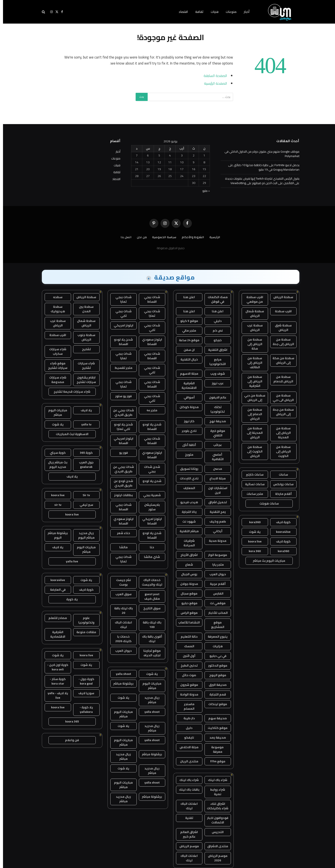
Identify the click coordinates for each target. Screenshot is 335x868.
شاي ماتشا (149, 557)
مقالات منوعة (83, 632)
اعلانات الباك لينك (186, 806)
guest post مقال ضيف (149, 596)
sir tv (55, 505)
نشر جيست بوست (121, 582)
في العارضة (55, 590)
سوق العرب (121, 594)
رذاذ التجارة (186, 512)
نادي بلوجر (186, 431)
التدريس (215, 832)
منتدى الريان (186, 761)
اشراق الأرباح (186, 555)
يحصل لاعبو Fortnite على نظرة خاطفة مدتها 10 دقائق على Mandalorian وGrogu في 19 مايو (261, 167)
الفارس (215, 593)
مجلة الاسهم (186, 374)
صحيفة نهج (215, 421)
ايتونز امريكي (121, 325)
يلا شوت (252, 532)
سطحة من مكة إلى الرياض (280, 360)
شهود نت (186, 521)
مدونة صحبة (215, 541)
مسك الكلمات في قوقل (215, 299)
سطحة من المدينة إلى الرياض (252, 433)
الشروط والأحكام (190, 237)
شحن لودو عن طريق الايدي (120, 483)
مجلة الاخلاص (186, 747)
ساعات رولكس (280, 484)
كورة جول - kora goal (83, 681)
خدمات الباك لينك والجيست (149, 582)
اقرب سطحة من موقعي (252, 299)
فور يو (121, 453)
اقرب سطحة (280, 311)
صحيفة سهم (215, 718)
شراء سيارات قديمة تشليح (69, 392)
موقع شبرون (186, 685)
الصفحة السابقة (212, 76)
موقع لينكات (215, 704)
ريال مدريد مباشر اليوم (83, 535)
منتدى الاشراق (215, 846)
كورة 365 (83, 453)
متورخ (186, 455)
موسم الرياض (186, 846)
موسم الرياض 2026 (215, 858)
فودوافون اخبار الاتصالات (215, 820)
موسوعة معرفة (215, 749)
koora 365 (69, 721)
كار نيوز (186, 421)
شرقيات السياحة (186, 543)
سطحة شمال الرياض (252, 313)
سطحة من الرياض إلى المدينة (280, 433)
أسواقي (186, 397)
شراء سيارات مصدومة (55, 380)
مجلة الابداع (215, 478)
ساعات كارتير (252, 475)
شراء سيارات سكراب (55, 351)
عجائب (215, 445)
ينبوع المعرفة (215, 637)
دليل (186, 728)
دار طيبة (186, 718)
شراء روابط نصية (215, 792)
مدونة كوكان (186, 407)
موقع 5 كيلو (186, 321)
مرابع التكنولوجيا (215, 362)
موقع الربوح (215, 675)
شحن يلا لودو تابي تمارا (120, 427)
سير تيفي (83, 505)
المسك (186, 646)
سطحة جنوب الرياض (83, 337)
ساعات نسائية (252, 484)
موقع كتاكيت (215, 728)
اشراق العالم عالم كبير (186, 834)
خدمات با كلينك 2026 (120, 639)
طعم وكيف (215, 521)
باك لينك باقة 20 (121, 610)
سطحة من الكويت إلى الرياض (252, 451)
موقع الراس (186, 613)
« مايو (203, 191)
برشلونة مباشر (120, 683)
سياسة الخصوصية (161, 237)
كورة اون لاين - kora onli (55, 667)
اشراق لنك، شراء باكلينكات (215, 806)
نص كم (215, 330)
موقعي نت (215, 603)
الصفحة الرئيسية (213, 83)
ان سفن (186, 350)
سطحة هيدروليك (55, 309)
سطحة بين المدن (83, 309)
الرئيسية (212, 237)
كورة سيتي (55, 453)
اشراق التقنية (215, 350)
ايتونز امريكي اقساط (121, 441)
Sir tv (83, 495)
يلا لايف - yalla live (55, 695)
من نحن (139, 237)
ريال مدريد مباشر (149, 700)
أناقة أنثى (186, 445)
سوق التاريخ (149, 608)
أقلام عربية (215, 584)
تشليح (83, 349)
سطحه (55, 297)
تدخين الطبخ (186, 665)
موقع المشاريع (215, 625)
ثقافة (196, 12)
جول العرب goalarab (83, 465)
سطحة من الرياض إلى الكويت (280, 451)
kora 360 (252, 551)
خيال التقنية (186, 359)
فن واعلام (69, 740)
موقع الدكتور (215, 665)
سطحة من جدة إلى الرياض (280, 412)
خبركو (215, 340)
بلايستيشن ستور (149, 507)
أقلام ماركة (280, 494)
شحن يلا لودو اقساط (120, 342)
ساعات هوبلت (266, 503)
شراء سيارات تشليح (83, 366)
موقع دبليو (186, 603)
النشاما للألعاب (186, 622)
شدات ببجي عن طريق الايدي (121, 412)
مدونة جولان (186, 584)
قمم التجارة (215, 694)
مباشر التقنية (186, 531)
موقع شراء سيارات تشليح (55, 366)
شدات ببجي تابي (121, 313)
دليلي (215, 321)
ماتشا (121, 547)
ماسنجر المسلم (186, 706)
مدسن (215, 469)
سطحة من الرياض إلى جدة (280, 342)
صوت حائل (186, 675)
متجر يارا (215, 565)
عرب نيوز (215, 383)
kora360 (252, 522)
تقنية (186, 818)
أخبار (244, 12)
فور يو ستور (121, 396)
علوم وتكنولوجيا (83, 620)
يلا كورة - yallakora (83, 710)
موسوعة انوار (215, 555)
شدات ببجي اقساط (149, 299)
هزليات (215, 646)
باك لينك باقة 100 (149, 625)
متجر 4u (149, 410)
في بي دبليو (215, 656)
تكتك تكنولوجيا (215, 409)
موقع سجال (186, 593)
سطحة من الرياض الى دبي (280, 398)
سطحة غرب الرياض (252, 328)
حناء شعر (121, 533)
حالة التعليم (186, 637)
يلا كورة (69, 599)
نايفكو (186, 737)
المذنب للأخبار (215, 613)
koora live (252, 541)
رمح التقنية (215, 512)
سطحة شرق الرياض (280, 328)
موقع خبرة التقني (215, 433)
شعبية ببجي (149, 495)
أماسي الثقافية (215, 457)
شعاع (186, 565)
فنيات (212, 12)
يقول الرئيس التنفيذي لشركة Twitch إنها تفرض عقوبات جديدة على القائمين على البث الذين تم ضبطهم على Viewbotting (259, 181)
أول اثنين (186, 656)
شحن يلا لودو (149, 481)
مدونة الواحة (186, 694)
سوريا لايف (83, 693)
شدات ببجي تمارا (121, 299)
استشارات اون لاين (215, 490)
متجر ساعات (252, 494)
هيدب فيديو (186, 502)
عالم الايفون (215, 397)
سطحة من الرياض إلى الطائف (252, 363)
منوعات (228, 12)
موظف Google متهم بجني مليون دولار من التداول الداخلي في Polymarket (259, 154)
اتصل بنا (123, 237)
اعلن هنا (186, 297)
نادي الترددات (186, 478)
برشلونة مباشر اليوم (55, 535)
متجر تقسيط (121, 368)
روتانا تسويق (186, 469)
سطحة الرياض (280, 297)
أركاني (215, 531)
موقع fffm (215, 761)
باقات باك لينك (186, 790)
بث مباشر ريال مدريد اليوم (55, 465)
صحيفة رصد (215, 737)
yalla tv (83, 424)
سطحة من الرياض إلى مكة (252, 344)
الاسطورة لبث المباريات (69, 434)
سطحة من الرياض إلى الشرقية (252, 381)
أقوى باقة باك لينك (149, 639)
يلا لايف (83, 410)
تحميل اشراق (215, 502)
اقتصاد (180, 12)
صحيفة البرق (215, 685)
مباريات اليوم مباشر (149, 686)
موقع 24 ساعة (186, 340)
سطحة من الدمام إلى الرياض (252, 414)
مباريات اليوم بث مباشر (266, 561)
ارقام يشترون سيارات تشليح (83, 380)
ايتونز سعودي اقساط (149, 342)
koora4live (280, 532)
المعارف (186, 488)
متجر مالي (186, 330)
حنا (149, 547)
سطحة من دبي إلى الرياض (252, 398)
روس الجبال (186, 574)
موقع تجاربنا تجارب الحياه (149, 653)
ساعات (280, 475)
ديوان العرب (215, 574)
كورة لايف (280, 522)
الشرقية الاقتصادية (186, 385)
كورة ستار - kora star (55, 681)
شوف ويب (215, 374)
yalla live (69, 561)
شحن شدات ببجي (149, 469)
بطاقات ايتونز (121, 495)
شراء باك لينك (215, 780)
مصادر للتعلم (55, 618)
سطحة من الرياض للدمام (280, 379)
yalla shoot (121, 674)
